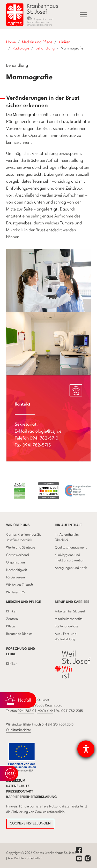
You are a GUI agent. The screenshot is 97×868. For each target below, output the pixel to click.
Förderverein (16, 578)
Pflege (11, 626)
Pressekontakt (20, 792)
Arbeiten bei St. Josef (70, 612)
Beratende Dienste (19, 634)
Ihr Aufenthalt (68, 525)
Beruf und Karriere (72, 602)
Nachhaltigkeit (17, 570)
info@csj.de (45, 711)
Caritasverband (17, 555)
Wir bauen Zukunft (20, 585)
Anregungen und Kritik (71, 568)
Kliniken (12, 612)
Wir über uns (18, 525)
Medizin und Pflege (24, 602)
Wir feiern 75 (16, 592)
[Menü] (83, 15)
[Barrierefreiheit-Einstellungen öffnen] (86, 749)
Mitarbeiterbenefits (69, 619)
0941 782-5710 (44, 438)
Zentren (12, 619)
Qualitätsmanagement (71, 548)
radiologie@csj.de (45, 431)
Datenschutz (18, 786)
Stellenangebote (67, 626)
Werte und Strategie (21, 548)
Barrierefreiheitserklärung (32, 797)
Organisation (16, 563)
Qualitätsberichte (19, 730)
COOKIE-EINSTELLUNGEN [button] (30, 824)
